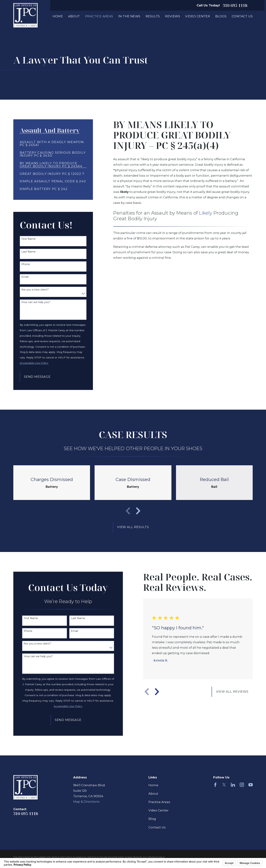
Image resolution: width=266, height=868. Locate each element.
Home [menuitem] (58, 16)
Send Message (37, 377)
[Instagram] (242, 785)
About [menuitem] (74, 16)
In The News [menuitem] (129, 16)
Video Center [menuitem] (198, 16)
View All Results (133, 527)
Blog (152, 819)
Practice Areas (159, 802)
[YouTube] (251, 785)
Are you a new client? (35, 290)
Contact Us (157, 827)
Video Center (158, 810)
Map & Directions (86, 802)
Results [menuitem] (153, 16)
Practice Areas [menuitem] (99, 16)
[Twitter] (224, 785)
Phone (26, 264)
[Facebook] (215, 785)
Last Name (28, 252)
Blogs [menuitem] (221, 16)
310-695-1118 (235, 5)
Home (153, 785)
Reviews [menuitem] (173, 16)
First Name (28, 239)
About (153, 794)
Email (25, 277)
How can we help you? (36, 302)
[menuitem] (53, 142)
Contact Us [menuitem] (242, 16)
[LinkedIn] (233, 785)
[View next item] (138, 511)
